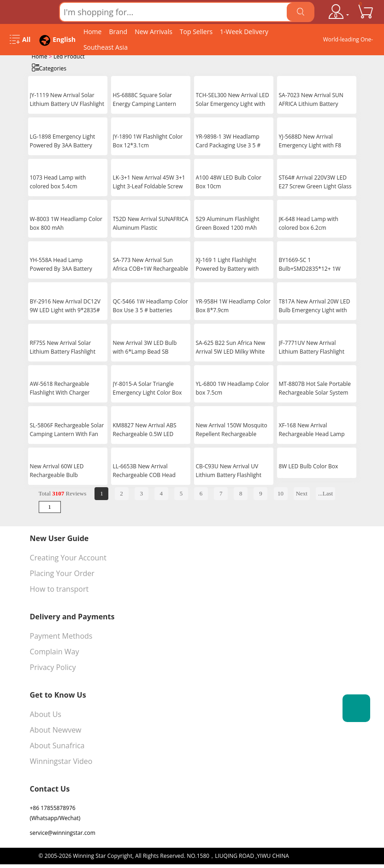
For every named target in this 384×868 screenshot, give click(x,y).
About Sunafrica (57, 745)
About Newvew (56, 729)
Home (93, 32)
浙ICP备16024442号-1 (318, 855)
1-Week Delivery (244, 32)
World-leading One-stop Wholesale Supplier (348, 41)
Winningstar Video (61, 760)
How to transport (59, 588)
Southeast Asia (106, 47)
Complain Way (55, 651)
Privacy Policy (53, 666)
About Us (46, 713)
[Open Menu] (20, 40)
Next (302, 492)
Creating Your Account (68, 557)
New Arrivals (154, 32)
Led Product (69, 56)
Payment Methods (61, 635)
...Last (325, 492)
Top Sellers (196, 32)
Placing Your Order (62, 572)
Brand (118, 32)
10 (281, 492)
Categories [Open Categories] (49, 67)
